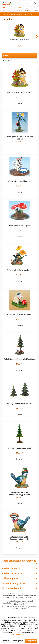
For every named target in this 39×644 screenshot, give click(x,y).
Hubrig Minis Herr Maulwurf (20, 270)
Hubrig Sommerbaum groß (19, 448)
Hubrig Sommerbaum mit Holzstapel (20, 359)
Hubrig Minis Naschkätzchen (19, 181)
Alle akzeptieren (18, 641)
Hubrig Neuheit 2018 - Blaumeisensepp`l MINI (19, 493)
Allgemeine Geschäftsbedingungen (26, 596)
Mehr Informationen (20, 634)
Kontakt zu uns (27, 594)
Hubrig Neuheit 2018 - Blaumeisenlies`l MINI (19, 538)
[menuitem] (35, 9)
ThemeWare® (23, 609)
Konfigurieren (31, 641)
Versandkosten (7, 603)
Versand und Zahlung (9, 596)
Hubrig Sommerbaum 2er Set (19, 404)
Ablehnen (6, 641)
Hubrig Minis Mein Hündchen (19, 315)
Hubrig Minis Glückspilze (20, 226)
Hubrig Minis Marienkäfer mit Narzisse (20, 138)
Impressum (29, 597)
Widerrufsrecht (20, 597)
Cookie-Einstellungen (14, 594)
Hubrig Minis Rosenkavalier (20, 40)
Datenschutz (10, 597)
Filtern (6, 56)
